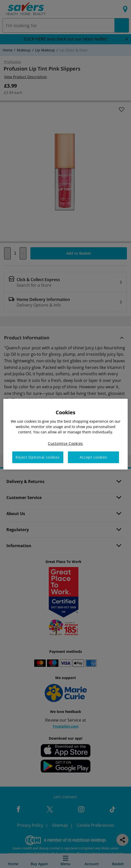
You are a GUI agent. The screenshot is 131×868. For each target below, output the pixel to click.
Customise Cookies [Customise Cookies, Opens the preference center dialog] (65, 443)
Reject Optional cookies (38, 457)
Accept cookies (93, 457)
